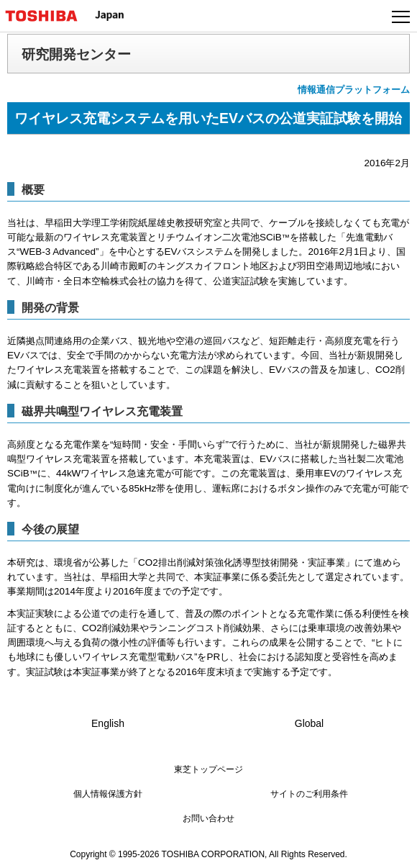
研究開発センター (76, 54)
